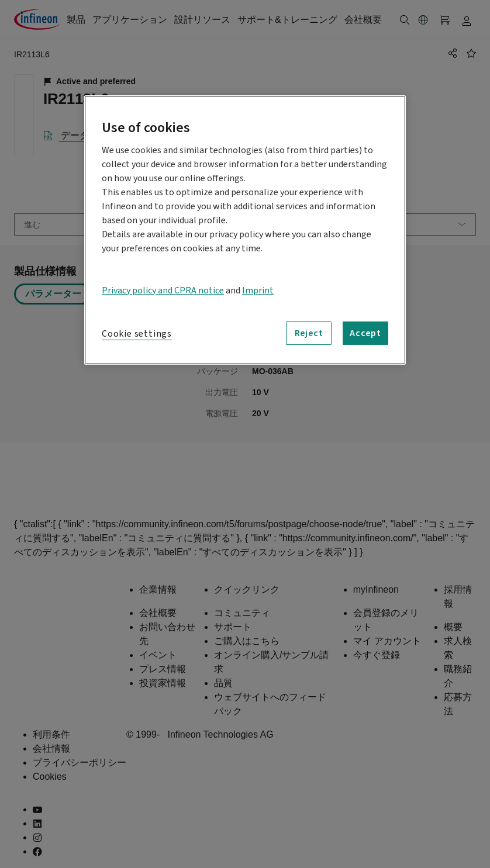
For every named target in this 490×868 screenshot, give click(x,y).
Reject (309, 333)
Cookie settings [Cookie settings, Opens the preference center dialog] (137, 334)
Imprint (258, 291)
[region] (245, 230)
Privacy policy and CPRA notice (163, 291)
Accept (365, 333)
